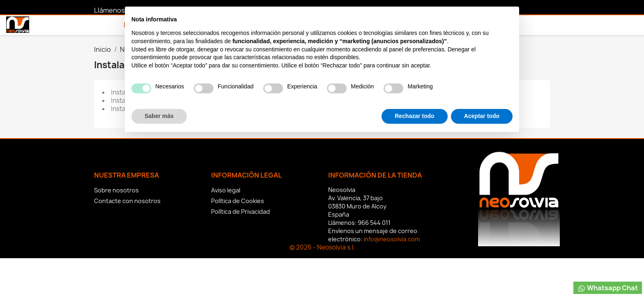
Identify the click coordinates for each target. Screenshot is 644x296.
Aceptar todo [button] (482, 273)
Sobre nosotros (116, 190)
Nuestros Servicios (190, 25)
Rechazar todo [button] (414, 273)
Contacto (255, 25)
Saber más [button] (159, 273)
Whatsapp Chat (608, 288)
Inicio (134, 25)
